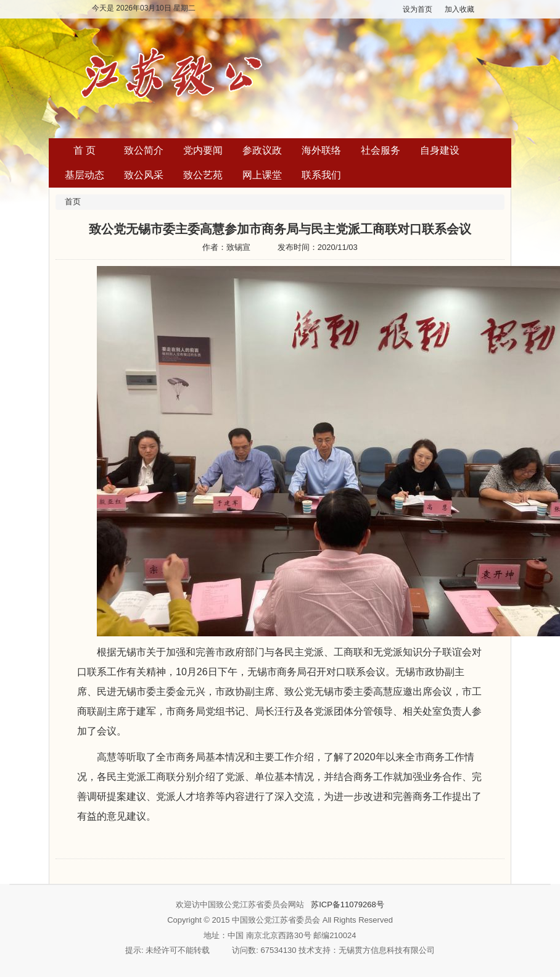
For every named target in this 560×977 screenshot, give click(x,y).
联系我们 (321, 175)
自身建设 (440, 150)
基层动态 (84, 175)
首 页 (84, 150)
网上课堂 (262, 175)
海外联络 (321, 150)
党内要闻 (203, 150)
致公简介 (144, 150)
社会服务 (381, 150)
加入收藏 (459, 9)
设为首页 (418, 9)
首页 (73, 202)
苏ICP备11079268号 (348, 904)
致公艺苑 (203, 175)
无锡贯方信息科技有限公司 (387, 950)
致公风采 (144, 175)
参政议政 (262, 150)
